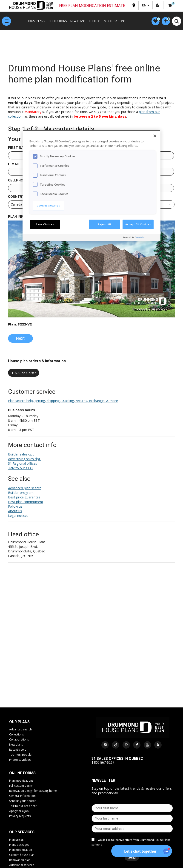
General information (22, 796)
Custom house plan (22, 855)
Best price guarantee (24, 498)
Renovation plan (20, 861)
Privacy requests (20, 816)
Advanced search (20, 730)
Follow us (15, 507)
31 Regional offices (23, 464)
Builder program (21, 493)
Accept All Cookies (138, 224)
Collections (16, 735)
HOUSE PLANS (34, 22)
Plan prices (16, 840)
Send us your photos (23, 801)
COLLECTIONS (56, 22)
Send (131, 858)
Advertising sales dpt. (24, 459)
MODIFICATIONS (113, 22)
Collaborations (19, 740)
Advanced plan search (25, 489)
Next (20, 339)
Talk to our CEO (20, 469)
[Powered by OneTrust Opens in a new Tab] (141, 238)
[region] (91, 186)
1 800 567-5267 (103, 763)
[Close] (155, 136)
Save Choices (45, 224)
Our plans (19, 722)
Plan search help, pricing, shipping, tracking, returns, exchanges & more (63, 401)
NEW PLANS (76, 22)
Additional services (22, 866)
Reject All (104, 224)
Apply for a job (19, 811)
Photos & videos (20, 760)
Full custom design (21, 786)
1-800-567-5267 (24, 373)
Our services (22, 833)
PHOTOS (93, 22)
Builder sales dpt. (21, 455)
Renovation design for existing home (33, 791)
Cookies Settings (48, 205)
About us (15, 512)
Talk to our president (23, 806)
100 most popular (21, 755)
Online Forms (22, 773)
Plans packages (19, 845)
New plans (16, 745)
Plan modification (21, 850)
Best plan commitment (26, 502)
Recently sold (18, 750)
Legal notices (18, 516)
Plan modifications (21, 781)
